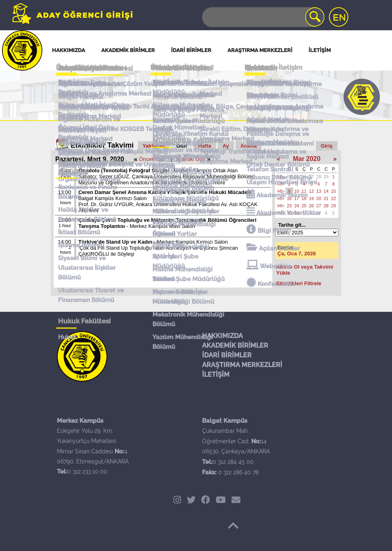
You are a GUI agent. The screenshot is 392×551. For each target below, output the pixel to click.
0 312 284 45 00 (233, 462)
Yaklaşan (154, 146)
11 (304, 191)
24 (289, 177)
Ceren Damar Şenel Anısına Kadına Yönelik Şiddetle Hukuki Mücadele (165, 192)
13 (319, 191)
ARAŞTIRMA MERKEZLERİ (242, 365)
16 (289, 198)
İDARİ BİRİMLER (227, 355)
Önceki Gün (153, 159)
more (219, 183)
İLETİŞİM (216, 375)
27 (311, 177)
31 (297, 213)
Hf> (281, 177)
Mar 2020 (307, 159)
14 (326, 191)
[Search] (263, 17)
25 (297, 177)
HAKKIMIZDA (222, 336)
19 (311, 198)
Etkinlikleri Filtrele (299, 283)
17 (297, 198)
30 (289, 213)
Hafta (205, 146)
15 (334, 191)
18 (304, 198)
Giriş (327, 146)
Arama (248, 146)
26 (304, 177)
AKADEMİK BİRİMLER (235, 345)
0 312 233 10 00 (87, 472)
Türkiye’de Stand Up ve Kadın (115, 242)
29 (326, 177)
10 (297, 191)
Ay (226, 146)
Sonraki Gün (191, 159)
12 (311, 191)
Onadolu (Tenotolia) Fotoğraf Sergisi (124, 170)
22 (334, 198)
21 (326, 198)
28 (319, 177)
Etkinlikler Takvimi (102, 145)
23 (289, 206)
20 (319, 198)
